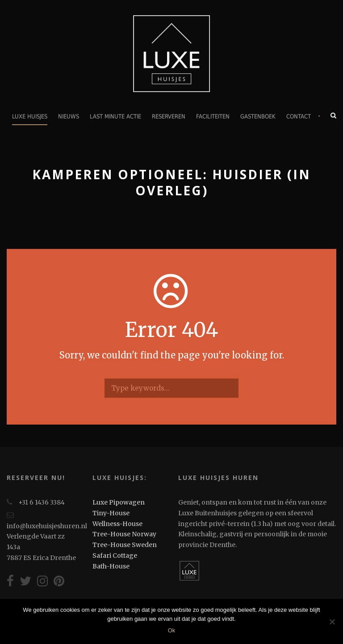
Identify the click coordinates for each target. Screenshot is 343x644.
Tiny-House (111, 513)
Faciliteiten (213, 116)
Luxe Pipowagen (119, 502)
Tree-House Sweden (125, 545)
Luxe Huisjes (30, 116)
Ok (172, 630)
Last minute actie (115, 116)
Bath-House (111, 566)
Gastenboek (258, 116)
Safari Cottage (115, 556)
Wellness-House (117, 524)
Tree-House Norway (124, 534)
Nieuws (69, 116)
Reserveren (169, 116)
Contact (299, 116)
